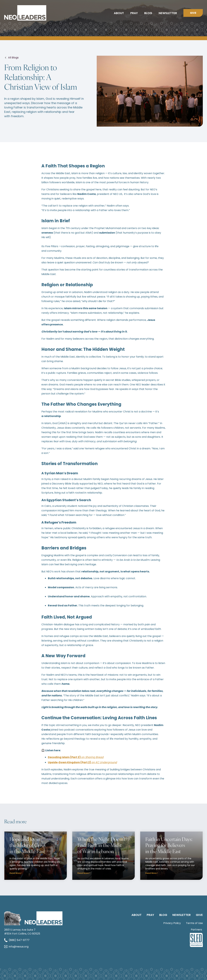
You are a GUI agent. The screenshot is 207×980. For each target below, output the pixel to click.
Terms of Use (194, 923)
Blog (148, 13)
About (119, 13)
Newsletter (168, 13)
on (76, 757)
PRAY (150, 915)
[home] (25, 13)
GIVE (199, 915)
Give (193, 13)
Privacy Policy (172, 923)
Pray (134, 13)
